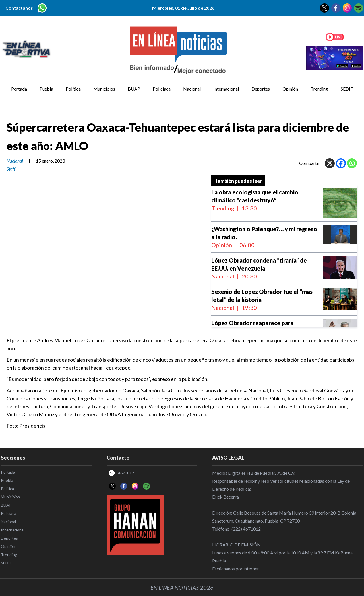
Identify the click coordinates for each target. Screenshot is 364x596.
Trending (319, 89)
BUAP (134, 89)
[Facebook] (341, 163)
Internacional (226, 89)
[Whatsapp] (352, 163)
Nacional (192, 89)
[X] (330, 163)
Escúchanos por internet (235, 569)
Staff (11, 169)
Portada (19, 89)
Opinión (290, 89)
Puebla (46, 89)
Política (73, 89)
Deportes (261, 89)
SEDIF (347, 89)
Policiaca (162, 89)
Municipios (104, 89)
